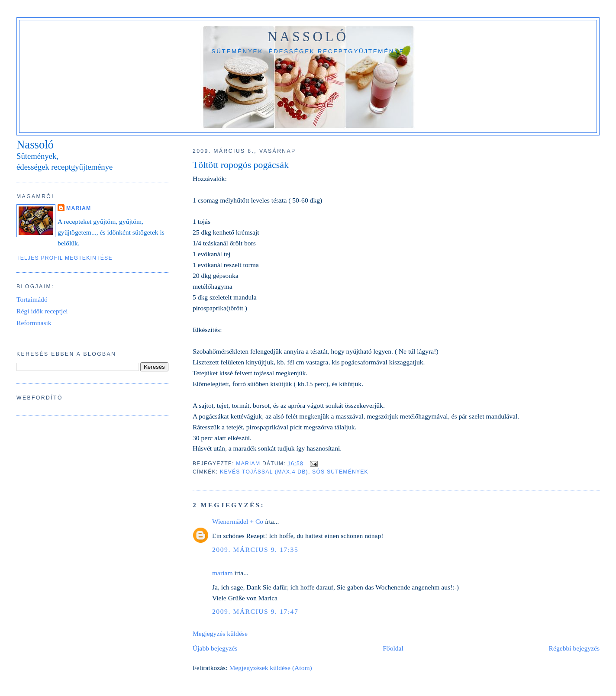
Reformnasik (34, 323)
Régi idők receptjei (42, 311)
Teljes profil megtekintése (65, 258)
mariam (223, 573)
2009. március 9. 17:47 (255, 611)
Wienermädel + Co (238, 521)
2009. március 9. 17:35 (255, 549)
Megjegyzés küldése (220, 633)
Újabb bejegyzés (215, 648)
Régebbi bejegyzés (574, 648)
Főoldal (393, 648)
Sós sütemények (340, 472)
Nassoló (308, 37)
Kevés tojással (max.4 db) (264, 472)
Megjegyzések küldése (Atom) (270, 668)
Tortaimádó (32, 299)
